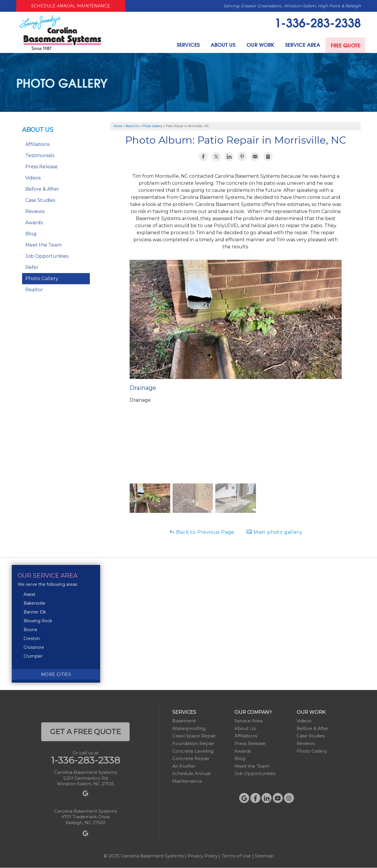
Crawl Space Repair (194, 736)
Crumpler (33, 656)
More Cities (56, 674)
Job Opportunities (47, 256)
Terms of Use (236, 856)
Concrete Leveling (193, 751)
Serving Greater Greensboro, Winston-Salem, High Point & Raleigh (292, 6)
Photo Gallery (42, 278)
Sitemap (264, 856)
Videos (33, 178)
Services (184, 45)
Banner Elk (35, 612)
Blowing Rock (38, 621)
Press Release (42, 167)
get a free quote (85, 732)
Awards (34, 223)
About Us (219, 45)
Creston (32, 638)
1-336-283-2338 (318, 22)
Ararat (29, 594)
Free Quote (345, 45)
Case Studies (40, 200)
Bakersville (34, 603)
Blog (31, 234)
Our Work (257, 45)
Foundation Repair (193, 743)
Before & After (42, 189)
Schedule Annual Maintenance (71, 6)
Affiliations (37, 144)
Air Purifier (184, 766)
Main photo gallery (274, 532)
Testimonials (40, 156)
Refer (32, 267)
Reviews (35, 211)
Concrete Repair (191, 758)
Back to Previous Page (202, 532)
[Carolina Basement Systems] (60, 32)
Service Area (301, 45)
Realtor (34, 290)
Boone (30, 630)
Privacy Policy (202, 856)
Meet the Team (43, 245)
